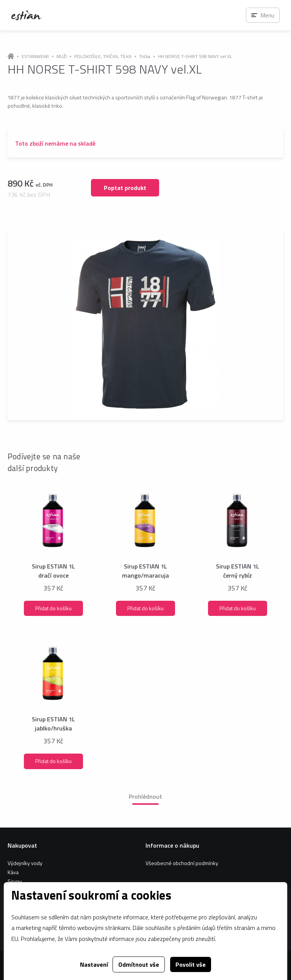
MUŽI (62, 57)
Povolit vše (191, 964)
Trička (145, 57)
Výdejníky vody (25, 863)
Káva (13, 872)
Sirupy (15, 881)
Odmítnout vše (139, 964)
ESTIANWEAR (35, 57)
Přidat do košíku (53, 608)
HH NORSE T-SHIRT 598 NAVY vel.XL (195, 57)
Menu (267, 15)
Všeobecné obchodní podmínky (182, 863)
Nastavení (94, 964)
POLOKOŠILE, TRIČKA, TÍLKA (103, 57)
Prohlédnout (145, 796)
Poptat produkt (125, 188)
